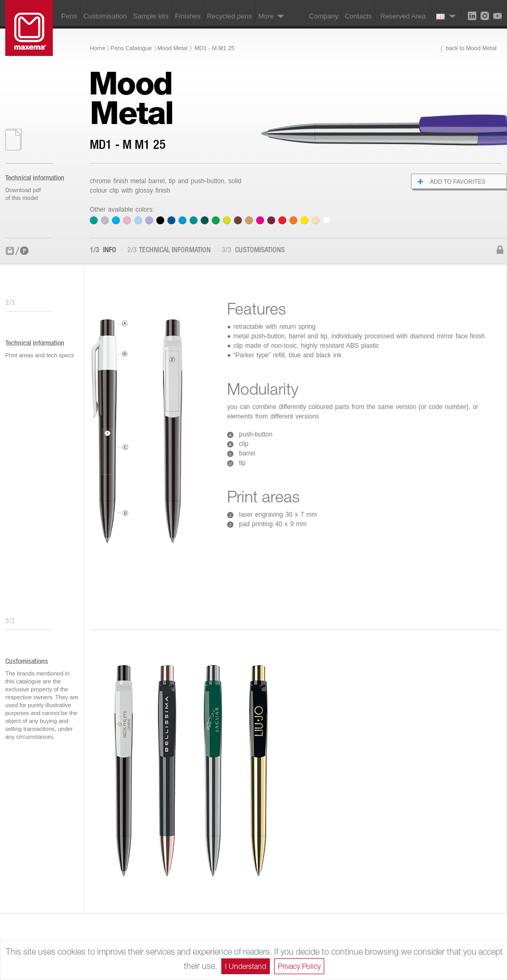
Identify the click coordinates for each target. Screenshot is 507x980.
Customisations (253, 251)
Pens (69, 16)
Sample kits (151, 16)
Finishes (187, 16)
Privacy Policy (299, 966)
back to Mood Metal (471, 48)
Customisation (105, 16)
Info (103, 251)
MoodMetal (131, 98)
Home (97, 48)
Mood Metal (172, 48)
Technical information (169, 251)
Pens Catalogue (131, 48)
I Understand (246, 966)
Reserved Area (403, 16)
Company (324, 16)
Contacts (358, 16)
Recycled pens (229, 16)
